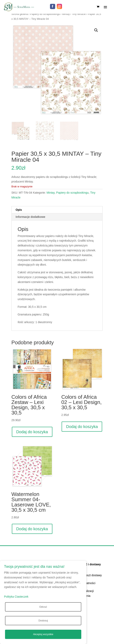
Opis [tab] (19, 210)
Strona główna (20, 14)
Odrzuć (43, 607)
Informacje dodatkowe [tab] (31, 217)
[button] (96, 30)
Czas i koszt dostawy (89, 575)
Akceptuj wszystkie (43, 634)
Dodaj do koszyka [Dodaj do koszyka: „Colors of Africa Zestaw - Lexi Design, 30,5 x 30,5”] (32, 432)
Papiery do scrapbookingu (45, 14)
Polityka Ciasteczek (16, 597)
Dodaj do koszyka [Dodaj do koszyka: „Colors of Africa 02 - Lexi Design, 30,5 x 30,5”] (82, 427)
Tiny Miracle (79, 14)
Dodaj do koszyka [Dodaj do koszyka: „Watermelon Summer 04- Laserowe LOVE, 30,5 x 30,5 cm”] (32, 529)
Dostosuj (43, 621)
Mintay (66, 14)
